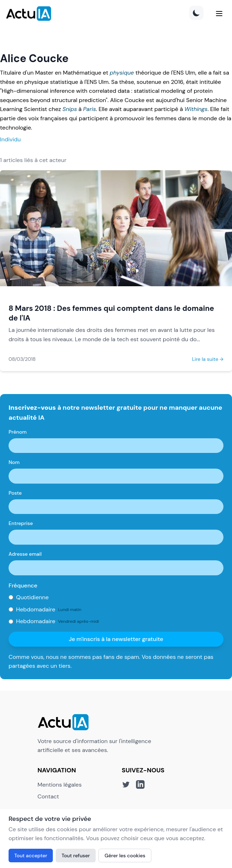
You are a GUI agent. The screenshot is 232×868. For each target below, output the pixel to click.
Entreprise (21, 523)
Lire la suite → (208, 359)
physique (122, 73)
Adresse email (25, 554)
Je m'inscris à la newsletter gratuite (116, 639)
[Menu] (219, 14)
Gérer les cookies (125, 856)
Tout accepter (31, 856)
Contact (48, 796)
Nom (14, 462)
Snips (70, 109)
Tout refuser (76, 856)
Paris (90, 109)
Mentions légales (60, 785)
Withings (196, 109)
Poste (15, 493)
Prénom (18, 432)
